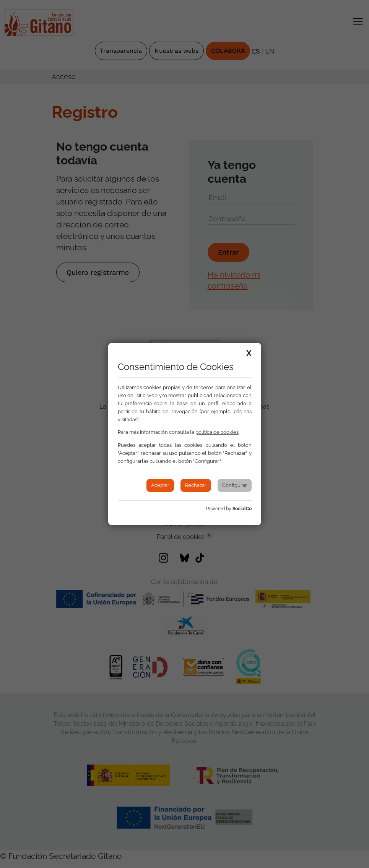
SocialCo (242, 509)
